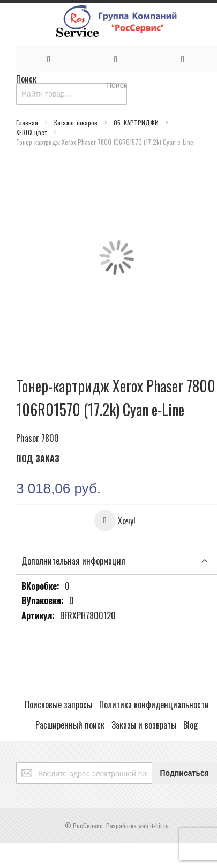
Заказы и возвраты (144, 725)
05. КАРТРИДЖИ (137, 123)
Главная (28, 123)
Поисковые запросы (58, 704)
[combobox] (72, 94)
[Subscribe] (184, 773)
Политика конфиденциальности (154, 704)
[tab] (117, 561)
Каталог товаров (77, 123)
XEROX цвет (32, 132)
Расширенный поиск (70, 725)
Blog (190, 725)
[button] (115, 521)
